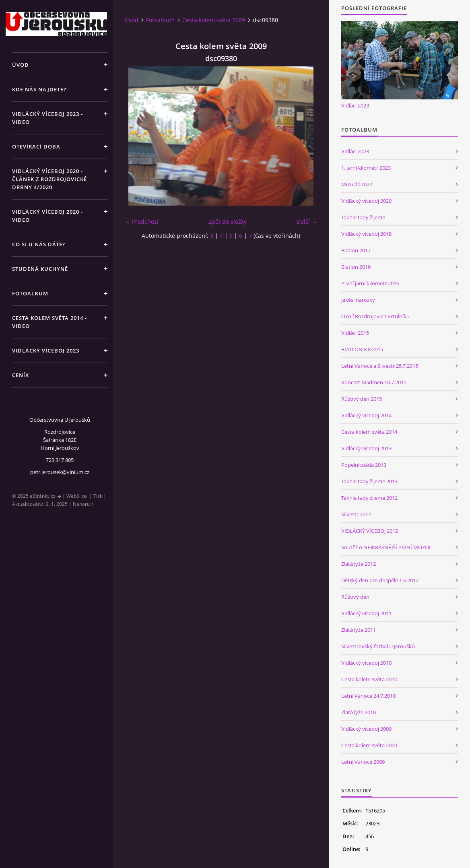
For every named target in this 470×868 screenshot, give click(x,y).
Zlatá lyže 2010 (359, 712)
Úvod (21, 65)
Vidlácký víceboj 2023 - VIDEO (47, 118)
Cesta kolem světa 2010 (369, 679)
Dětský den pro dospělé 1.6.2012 (380, 580)
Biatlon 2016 (356, 267)
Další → (307, 222)
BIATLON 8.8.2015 (362, 349)
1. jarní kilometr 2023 (366, 168)
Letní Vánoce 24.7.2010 (368, 696)
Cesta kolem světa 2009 (214, 20)
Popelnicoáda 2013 (364, 465)
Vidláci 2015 (355, 333)
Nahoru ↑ (83, 504)
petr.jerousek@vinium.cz (60, 472)
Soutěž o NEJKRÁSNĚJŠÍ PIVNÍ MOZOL (387, 547)
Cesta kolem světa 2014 (369, 432)
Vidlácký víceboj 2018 (366, 234)
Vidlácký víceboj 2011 (366, 613)
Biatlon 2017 (356, 250)
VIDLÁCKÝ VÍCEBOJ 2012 (370, 531)
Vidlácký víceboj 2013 (366, 448)
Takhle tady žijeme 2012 (369, 498)
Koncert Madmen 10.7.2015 (374, 382)
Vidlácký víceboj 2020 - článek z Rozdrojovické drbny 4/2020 (49, 179)
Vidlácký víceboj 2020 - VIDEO (47, 216)
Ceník (21, 375)
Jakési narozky (358, 300)
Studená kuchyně (40, 269)
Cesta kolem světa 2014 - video (49, 322)
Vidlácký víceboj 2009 (366, 729)
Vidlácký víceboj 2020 (366, 201)
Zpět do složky (228, 222)
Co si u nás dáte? (39, 244)
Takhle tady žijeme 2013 (369, 481)
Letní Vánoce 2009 (363, 762)
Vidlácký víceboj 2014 (366, 415)
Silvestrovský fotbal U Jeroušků (378, 646)
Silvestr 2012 (356, 514)
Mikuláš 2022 (357, 184)
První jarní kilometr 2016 (370, 283)
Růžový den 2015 (362, 399)
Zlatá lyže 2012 (359, 564)
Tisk (98, 496)
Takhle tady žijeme (363, 217)
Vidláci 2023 (355, 105)
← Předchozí (142, 222)
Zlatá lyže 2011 (359, 630)
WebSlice (77, 496)
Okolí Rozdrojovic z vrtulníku (375, 316)
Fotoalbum (30, 293)
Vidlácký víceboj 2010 (366, 663)
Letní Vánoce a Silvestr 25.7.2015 (380, 366)
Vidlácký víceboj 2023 (46, 350)
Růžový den (355, 597)
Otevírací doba (36, 146)
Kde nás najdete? (39, 89)
